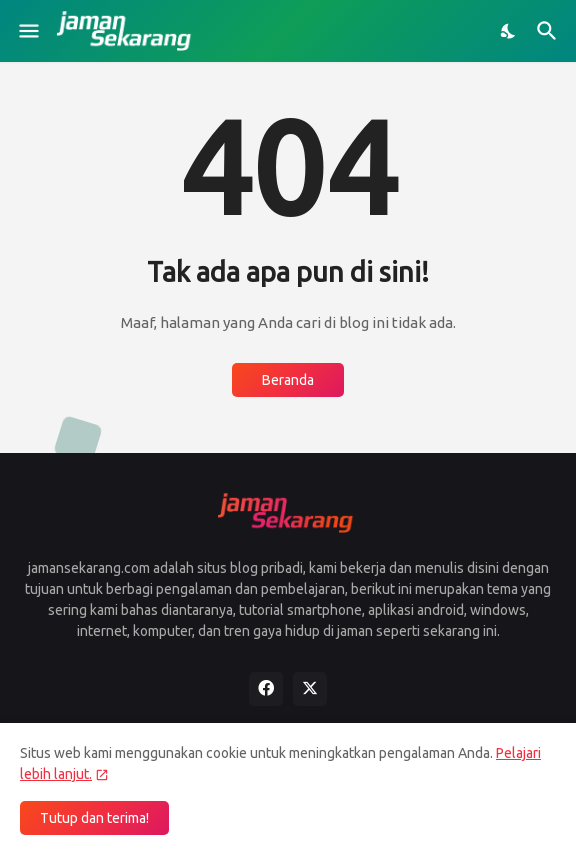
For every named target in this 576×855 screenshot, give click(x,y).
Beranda (288, 380)
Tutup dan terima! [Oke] (94, 818)
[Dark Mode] (509, 31)
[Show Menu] (27, 31)
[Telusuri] (549, 31)
